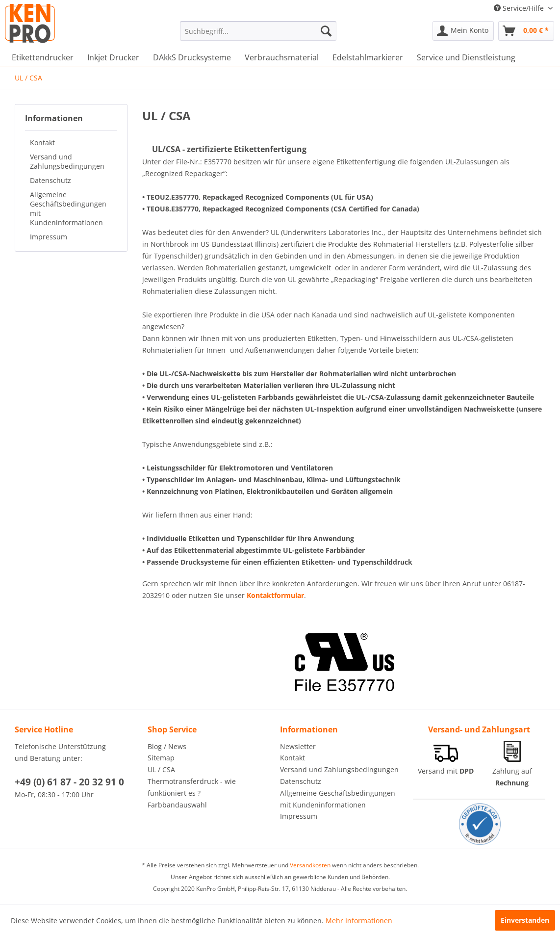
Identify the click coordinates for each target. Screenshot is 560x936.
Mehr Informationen (359, 921)
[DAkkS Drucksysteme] (192, 57)
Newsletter (298, 746)
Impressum (49, 237)
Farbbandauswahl (177, 805)
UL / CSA (161, 769)
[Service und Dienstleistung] (466, 57)
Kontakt (42, 143)
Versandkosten (310, 865)
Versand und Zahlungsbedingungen (67, 161)
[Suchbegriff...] (258, 31)
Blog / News (167, 746)
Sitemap (161, 758)
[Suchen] (326, 31)
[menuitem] (258, 31)
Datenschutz (51, 180)
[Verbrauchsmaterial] (282, 57)
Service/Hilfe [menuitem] (520, 8)
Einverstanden (525, 920)
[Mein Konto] (463, 31)
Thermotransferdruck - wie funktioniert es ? (192, 787)
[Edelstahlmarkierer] (368, 57)
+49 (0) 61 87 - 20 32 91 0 (69, 782)
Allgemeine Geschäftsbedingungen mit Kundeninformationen (68, 208)
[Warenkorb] (526, 31)
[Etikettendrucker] (43, 57)
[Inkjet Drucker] (113, 57)
